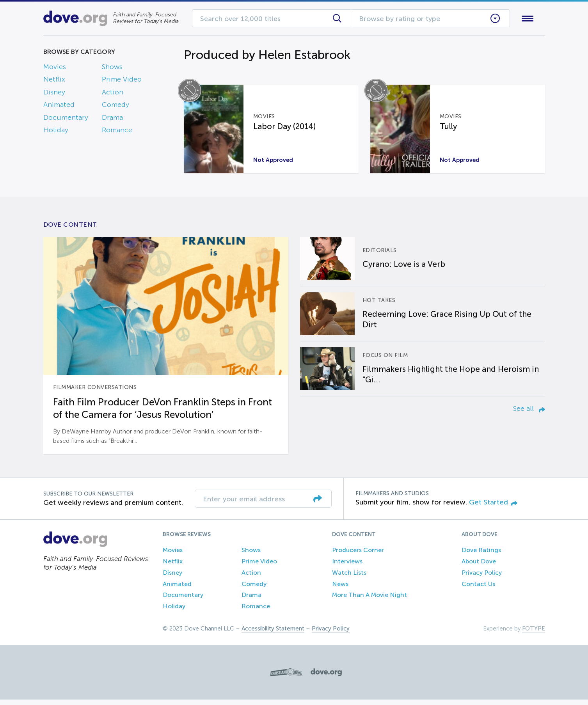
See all (529, 414)
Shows (112, 68)
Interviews (347, 567)
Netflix (54, 81)
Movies (55, 68)
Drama (112, 119)
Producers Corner (358, 555)
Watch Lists (349, 578)
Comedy (115, 107)
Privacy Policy (482, 578)
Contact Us (478, 589)
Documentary (66, 119)
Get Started (493, 508)
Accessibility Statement (273, 634)
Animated (59, 107)
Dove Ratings (481, 555)
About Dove (479, 567)
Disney (54, 94)
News (340, 589)
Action (113, 94)
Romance (117, 131)
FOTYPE (534, 634)
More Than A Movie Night (369, 601)
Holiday (56, 131)
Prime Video (122, 81)
